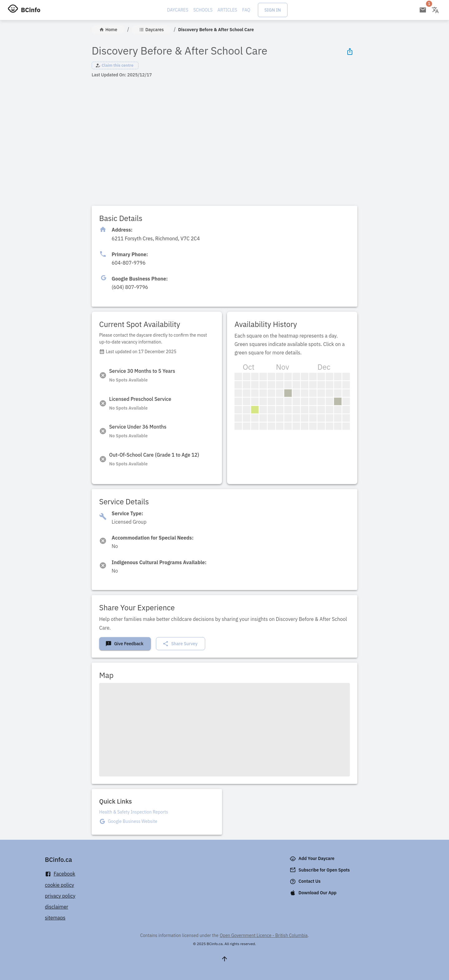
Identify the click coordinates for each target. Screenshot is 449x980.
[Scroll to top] (224, 959)
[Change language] (435, 10)
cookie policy (60, 885)
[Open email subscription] (423, 10)
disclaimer (57, 907)
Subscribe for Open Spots (320, 870)
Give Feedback (124, 644)
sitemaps (55, 918)
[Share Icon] (350, 51)
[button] (115, 65)
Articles (227, 10)
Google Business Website (133, 821)
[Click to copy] (156, 239)
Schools (203, 10)
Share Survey (180, 644)
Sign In (273, 10)
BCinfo (31, 10)
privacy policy (60, 896)
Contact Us (306, 882)
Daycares (178, 10)
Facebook (60, 874)
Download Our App (314, 893)
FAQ (246, 10)
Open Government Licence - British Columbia (264, 935)
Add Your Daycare (313, 859)
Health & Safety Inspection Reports (134, 812)
